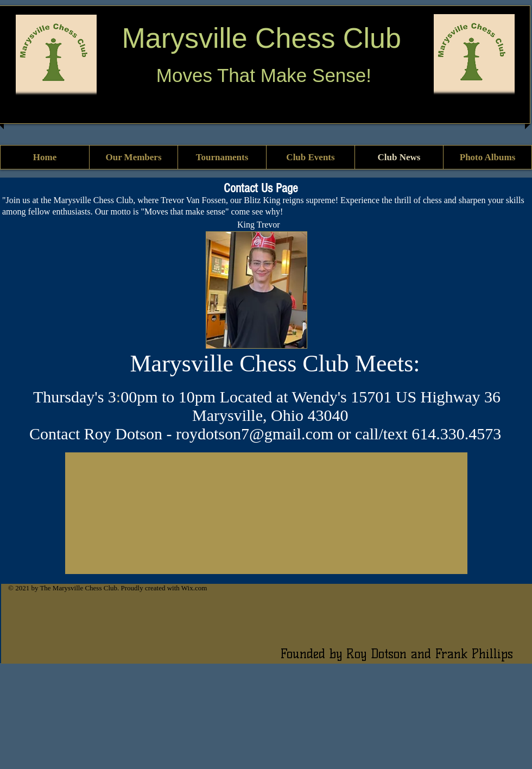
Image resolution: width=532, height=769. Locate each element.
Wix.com (194, 588)
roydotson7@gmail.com (255, 434)
